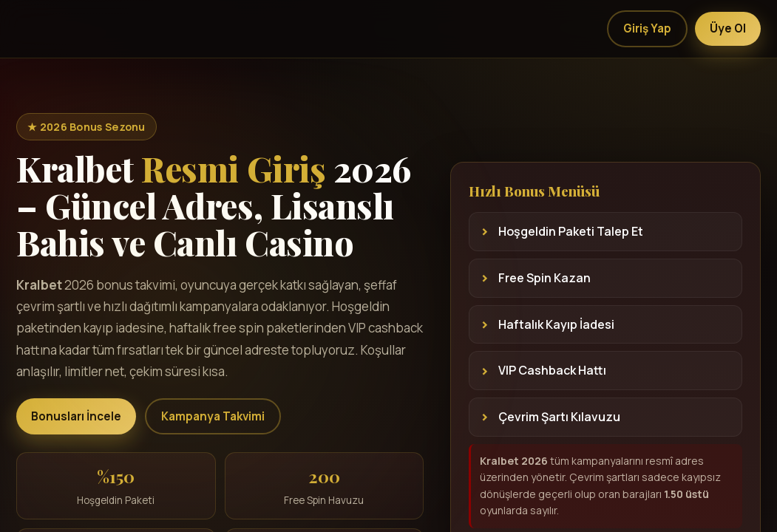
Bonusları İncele (76, 416)
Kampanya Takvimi (213, 416)
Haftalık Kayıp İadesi (556, 324)
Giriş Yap (647, 28)
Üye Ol (728, 28)
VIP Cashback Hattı (552, 370)
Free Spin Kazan (544, 278)
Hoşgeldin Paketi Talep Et (571, 231)
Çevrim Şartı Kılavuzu (559, 417)
